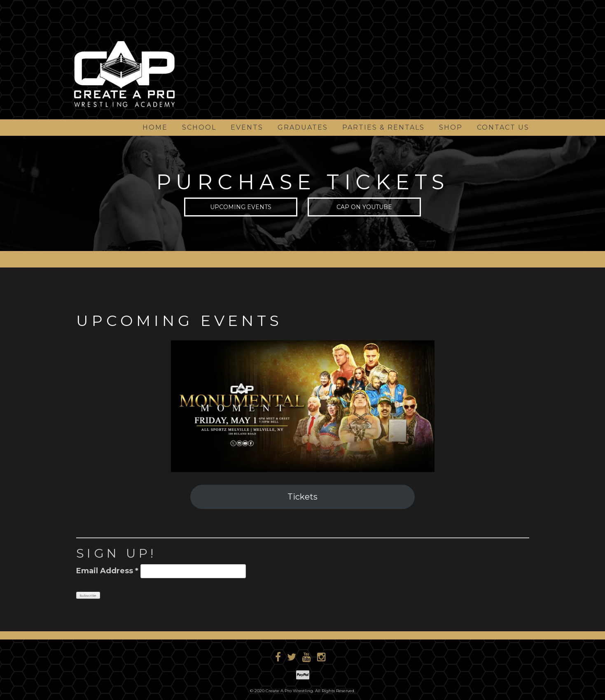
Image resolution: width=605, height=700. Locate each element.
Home (155, 127)
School (199, 127)
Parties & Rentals (383, 127)
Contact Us (503, 127)
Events (247, 127)
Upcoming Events (241, 208)
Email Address (107, 571)
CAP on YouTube (364, 208)
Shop (451, 127)
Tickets (302, 497)
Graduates (303, 127)
